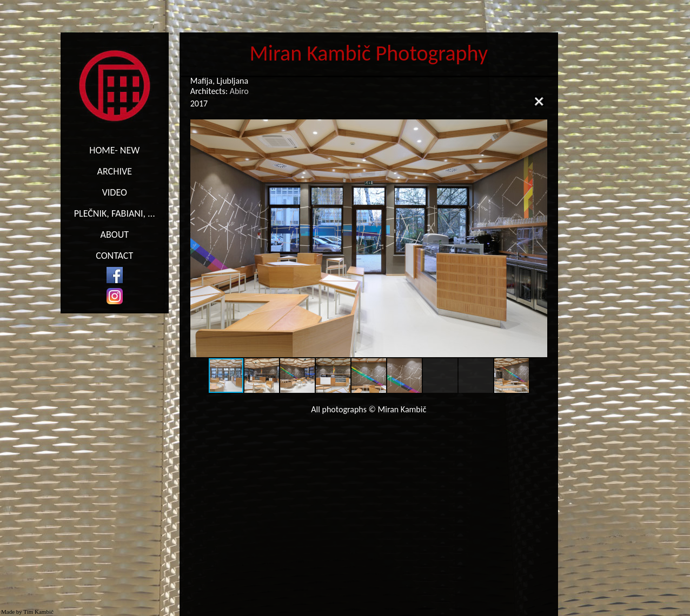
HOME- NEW (114, 150)
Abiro (239, 91)
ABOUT (115, 235)
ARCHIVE (115, 171)
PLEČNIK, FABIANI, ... (115, 213)
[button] (538, 238)
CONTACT (114, 256)
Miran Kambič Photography (369, 53)
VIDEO (115, 192)
